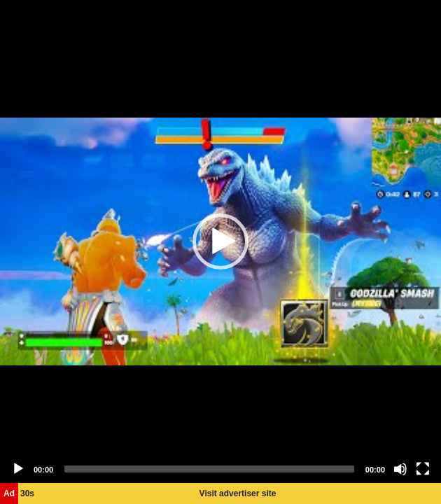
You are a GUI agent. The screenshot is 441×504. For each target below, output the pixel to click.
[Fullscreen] (423, 469)
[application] (220, 241)
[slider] (209, 469)
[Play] (18, 469)
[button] (220, 241)
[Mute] (400, 469)
